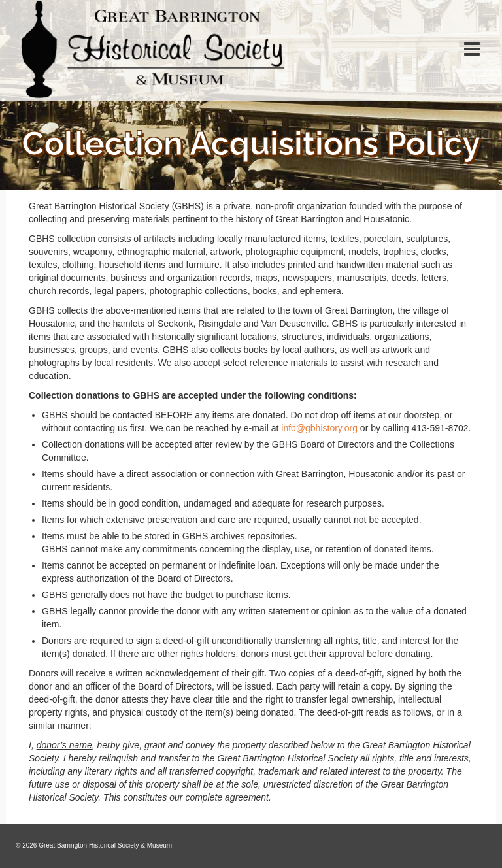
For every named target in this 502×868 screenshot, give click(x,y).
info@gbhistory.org (319, 428)
